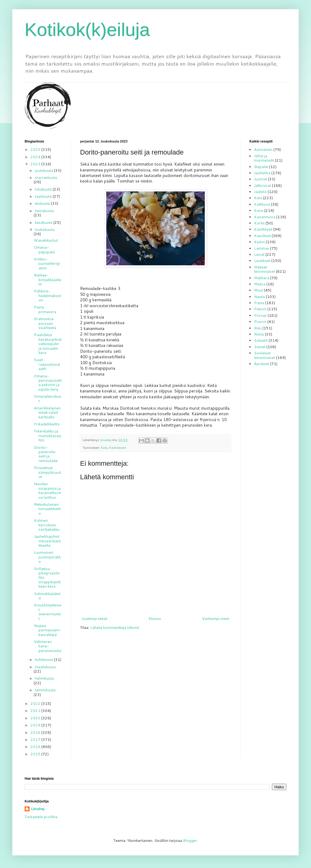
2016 (36, 747)
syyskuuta (44, 196)
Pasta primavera (45, 309)
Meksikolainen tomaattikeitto (47, 509)
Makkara (262, 278)
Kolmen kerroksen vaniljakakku (47, 525)
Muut (258, 290)
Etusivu (155, 619)
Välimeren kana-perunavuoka (48, 646)
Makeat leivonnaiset (265, 269)
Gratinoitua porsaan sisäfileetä (45, 323)
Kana (259, 210)
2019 (36, 725)
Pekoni (260, 309)
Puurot (260, 321)
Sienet (260, 347)
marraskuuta (46, 177)
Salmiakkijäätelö (47, 596)
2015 (36, 754)
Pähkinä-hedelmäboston (48, 295)
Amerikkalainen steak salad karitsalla (47, 412)
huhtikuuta (44, 659)
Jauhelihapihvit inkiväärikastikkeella (47, 541)
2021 (36, 711)
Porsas (260, 315)
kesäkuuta (44, 222)
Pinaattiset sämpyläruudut (47, 472)
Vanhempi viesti (216, 619)
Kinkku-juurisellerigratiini (47, 263)
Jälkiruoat (263, 185)
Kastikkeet (118, 447)
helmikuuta (44, 678)
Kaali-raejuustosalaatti (47, 364)
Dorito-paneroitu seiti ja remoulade (46, 454)
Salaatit (261, 340)
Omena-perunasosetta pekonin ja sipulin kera (48, 383)
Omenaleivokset (47, 398)
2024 (36, 157)
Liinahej (38, 809)
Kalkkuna (262, 204)
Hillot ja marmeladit (264, 158)
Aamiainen (263, 149)
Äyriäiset (262, 364)
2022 (36, 703)
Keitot (259, 242)
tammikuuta (45, 690)
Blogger (190, 840)
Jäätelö (260, 192)
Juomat (261, 179)
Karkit (259, 223)
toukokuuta (45, 229)
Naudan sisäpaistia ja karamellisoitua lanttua (47, 490)
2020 (36, 718)
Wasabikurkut (46, 240)
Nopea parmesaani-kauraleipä (48, 630)
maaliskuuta (45, 667)
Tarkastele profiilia (41, 817)
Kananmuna (265, 217)
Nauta (259, 297)
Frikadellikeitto (47, 424)
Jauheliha (262, 173)
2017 (36, 739)
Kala (104, 447)
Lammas (262, 248)
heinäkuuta (44, 211)
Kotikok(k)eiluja (87, 30)
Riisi (258, 328)
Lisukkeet (262, 261)
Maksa (260, 284)
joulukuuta (44, 170)
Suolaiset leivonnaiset (265, 355)
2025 (36, 149)
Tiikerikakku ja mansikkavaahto (47, 436)
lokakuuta (44, 189)
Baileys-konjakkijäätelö (48, 279)
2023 (36, 164)
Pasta (259, 303)
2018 (36, 732)
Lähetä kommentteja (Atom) (115, 627)
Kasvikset (262, 236)
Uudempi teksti (95, 619)
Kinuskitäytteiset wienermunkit (48, 612)
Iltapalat (261, 167)
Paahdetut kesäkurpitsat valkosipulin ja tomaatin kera (48, 344)
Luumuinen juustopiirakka (47, 557)
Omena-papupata (44, 249)
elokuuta (43, 203)
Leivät (259, 254)
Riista (259, 334)
